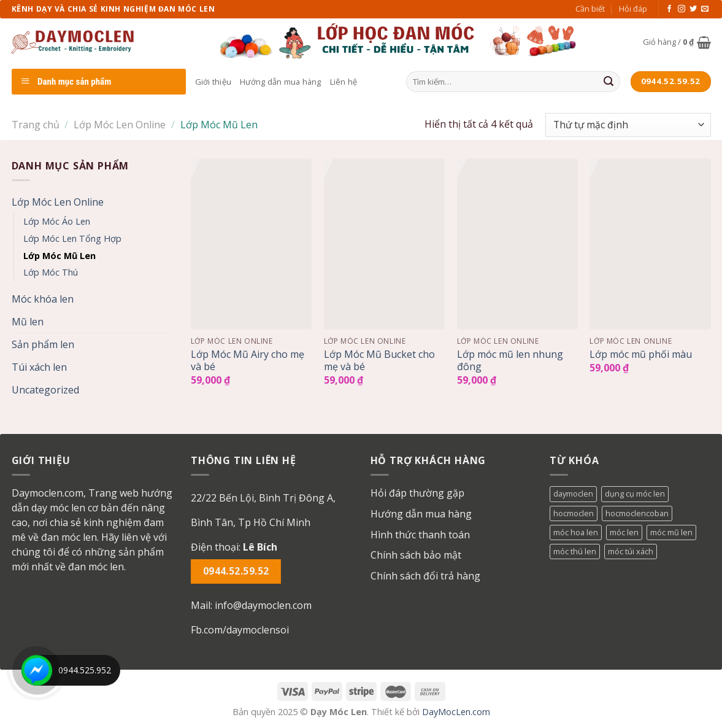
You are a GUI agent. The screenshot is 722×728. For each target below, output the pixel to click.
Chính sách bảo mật (416, 555)
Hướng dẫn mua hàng (281, 82)
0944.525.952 (85, 670)
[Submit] (609, 82)
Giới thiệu (213, 82)
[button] (271, 510)
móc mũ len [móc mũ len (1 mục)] (671, 532)
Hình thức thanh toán (420, 535)
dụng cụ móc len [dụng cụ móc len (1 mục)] (635, 494)
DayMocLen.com (456, 712)
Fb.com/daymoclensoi (240, 630)
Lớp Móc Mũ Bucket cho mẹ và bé (379, 361)
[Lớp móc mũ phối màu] (650, 244)
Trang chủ (36, 125)
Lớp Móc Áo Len (57, 221)
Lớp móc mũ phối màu (641, 354)
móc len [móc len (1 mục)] (624, 532)
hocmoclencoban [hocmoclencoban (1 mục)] (637, 513)
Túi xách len (39, 367)
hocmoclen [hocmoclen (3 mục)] (574, 513)
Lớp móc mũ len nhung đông (510, 361)
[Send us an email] (705, 9)
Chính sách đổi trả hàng (425, 576)
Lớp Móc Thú (51, 272)
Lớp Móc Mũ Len (60, 256)
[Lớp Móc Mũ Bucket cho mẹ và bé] (384, 244)
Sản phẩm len (43, 344)
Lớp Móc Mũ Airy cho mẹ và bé (248, 361)
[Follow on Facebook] (669, 9)
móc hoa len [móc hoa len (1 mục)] (576, 532)
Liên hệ (344, 82)
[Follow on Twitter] (693, 9)
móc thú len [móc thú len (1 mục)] (575, 551)
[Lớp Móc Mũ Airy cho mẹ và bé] (251, 244)
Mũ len (28, 322)
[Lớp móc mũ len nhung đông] (517, 244)
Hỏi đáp (633, 9)
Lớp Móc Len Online (120, 125)
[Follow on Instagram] (682, 9)
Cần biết (590, 9)
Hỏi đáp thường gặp (417, 493)
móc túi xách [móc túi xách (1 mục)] (631, 551)
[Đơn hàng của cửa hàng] (628, 125)
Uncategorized (45, 390)
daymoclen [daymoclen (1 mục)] (573, 494)
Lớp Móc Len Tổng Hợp (72, 238)
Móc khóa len (43, 299)
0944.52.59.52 (236, 571)
